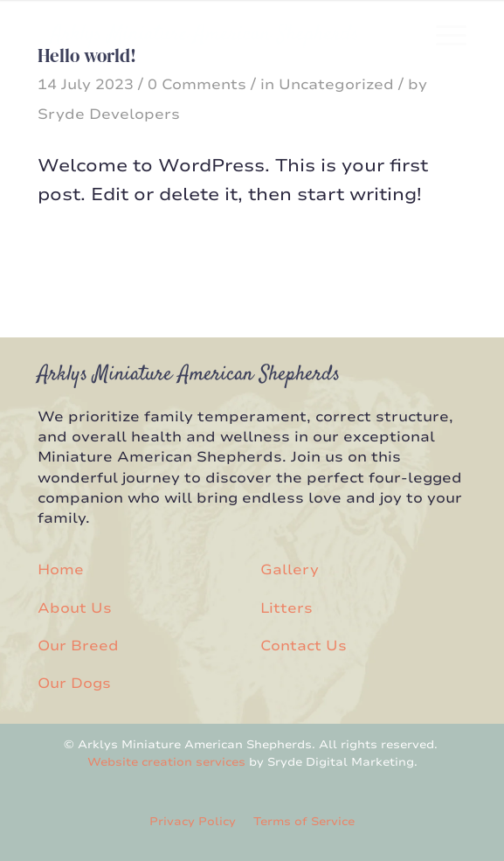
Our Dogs (74, 684)
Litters (287, 608)
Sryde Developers (109, 115)
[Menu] (442, 35)
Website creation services (166, 762)
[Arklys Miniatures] (209, 35)
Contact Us (304, 646)
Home (61, 570)
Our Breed (78, 646)
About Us (75, 608)
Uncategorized (336, 85)
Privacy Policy (193, 822)
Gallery (290, 570)
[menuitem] (442, 35)
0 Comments (197, 85)
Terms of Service (304, 822)
